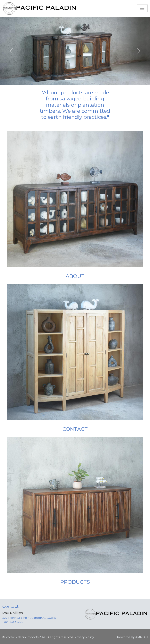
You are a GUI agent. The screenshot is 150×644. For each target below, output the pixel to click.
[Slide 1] (68, 80)
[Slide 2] (75, 80)
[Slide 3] (82, 80)
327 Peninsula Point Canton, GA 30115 (29, 618)
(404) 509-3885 (13, 622)
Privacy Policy (84, 637)
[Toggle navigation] (142, 8)
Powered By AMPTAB (132, 637)
